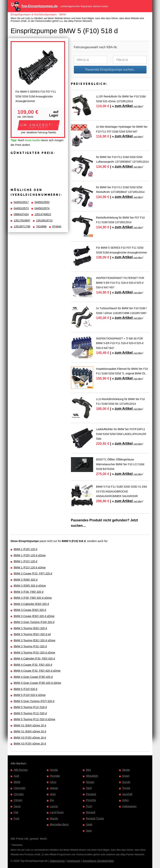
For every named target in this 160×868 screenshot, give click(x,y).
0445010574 (42, 208)
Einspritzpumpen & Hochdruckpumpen (34, 14)
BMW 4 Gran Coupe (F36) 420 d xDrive (37, 683)
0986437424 (21, 214)
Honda (54, 770)
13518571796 (22, 226)
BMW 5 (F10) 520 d (25, 689)
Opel (89, 788)
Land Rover (57, 812)
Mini (88, 770)
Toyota (126, 788)
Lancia (54, 806)
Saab (89, 824)
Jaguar (54, 788)
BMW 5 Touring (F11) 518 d (30, 707)
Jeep (53, 794)
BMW (63, 14)
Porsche (91, 800)
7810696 (41, 226)
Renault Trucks (95, 818)
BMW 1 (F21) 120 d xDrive (30, 567)
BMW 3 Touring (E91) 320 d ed (32, 634)
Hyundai (55, 776)
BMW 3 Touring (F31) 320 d (30, 646)
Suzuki (126, 782)
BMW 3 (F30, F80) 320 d (29, 592)
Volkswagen (129, 806)
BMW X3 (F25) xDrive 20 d (30, 744)
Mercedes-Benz (59, 824)
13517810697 (22, 220)
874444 (57, 226)
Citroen (18, 800)
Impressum (74, 861)
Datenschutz (57, 861)
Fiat (16, 812)
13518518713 (44, 220)
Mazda (54, 818)
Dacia (17, 806)
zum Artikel (129, 106)
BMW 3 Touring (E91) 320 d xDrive (35, 640)
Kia (52, 800)
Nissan (90, 782)
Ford (16, 818)
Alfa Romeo (21, 770)
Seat (89, 831)
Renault (91, 812)
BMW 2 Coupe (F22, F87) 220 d (33, 573)
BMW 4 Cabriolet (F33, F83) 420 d (34, 659)
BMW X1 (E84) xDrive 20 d (30, 731)
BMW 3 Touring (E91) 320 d (30, 628)
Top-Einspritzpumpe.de (39, 6)
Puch (89, 806)
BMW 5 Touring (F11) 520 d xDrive (34, 719)
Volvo (125, 800)
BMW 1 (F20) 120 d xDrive (30, 555)
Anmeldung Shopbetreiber (98, 861)
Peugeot (91, 794)
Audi (16, 776)
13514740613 (43, 214)
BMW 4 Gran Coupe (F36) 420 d (33, 677)
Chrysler (19, 794)
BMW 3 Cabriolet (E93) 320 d (31, 604)
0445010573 (21, 208)
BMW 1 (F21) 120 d (25, 561)
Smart (126, 776)
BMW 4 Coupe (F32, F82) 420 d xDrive (37, 671)
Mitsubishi (92, 776)
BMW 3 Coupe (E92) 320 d (30, 610)
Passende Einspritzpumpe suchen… (110, 70)
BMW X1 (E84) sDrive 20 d (30, 725)
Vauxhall (127, 794)
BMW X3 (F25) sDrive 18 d (30, 738)
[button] (39, 125)
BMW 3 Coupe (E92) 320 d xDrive (34, 616)
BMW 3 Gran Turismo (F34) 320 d (34, 622)
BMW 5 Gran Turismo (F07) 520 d (34, 701)
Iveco (53, 782)
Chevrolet (19, 788)
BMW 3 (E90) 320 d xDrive (30, 586)
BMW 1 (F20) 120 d (25, 549)
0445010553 (42, 202)
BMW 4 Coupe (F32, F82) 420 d (33, 665)
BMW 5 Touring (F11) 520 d (30, 713)
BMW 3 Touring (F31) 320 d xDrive (34, 653)
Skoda (126, 770)
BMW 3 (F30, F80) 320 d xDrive (33, 598)
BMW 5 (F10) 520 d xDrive (30, 695)
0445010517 (21, 202)
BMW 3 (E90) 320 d (26, 580)
